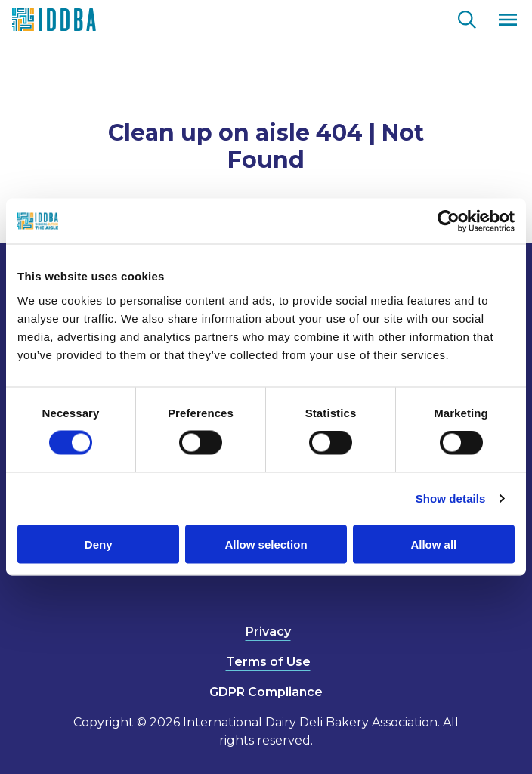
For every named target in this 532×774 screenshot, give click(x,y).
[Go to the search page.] (467, 17)
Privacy (268, 632)
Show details (451, 498)
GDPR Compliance (266, 692)
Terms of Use (268, 662)
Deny (99, 544)
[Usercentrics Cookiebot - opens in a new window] (448, 221)
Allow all (433, 544)
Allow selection (266, 544)
